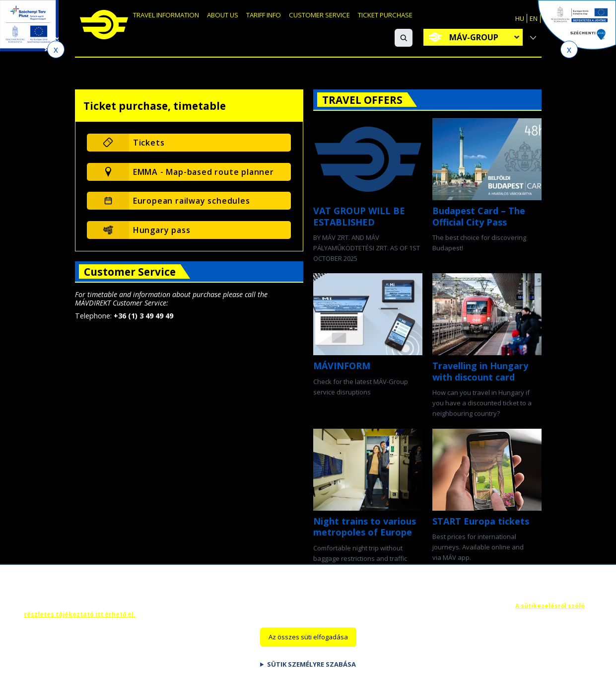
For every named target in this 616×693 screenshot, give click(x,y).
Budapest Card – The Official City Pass (479, 216)
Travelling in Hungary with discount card (480, 371)
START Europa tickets (481, 521)
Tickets (149, 143)
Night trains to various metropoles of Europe (365, 527)
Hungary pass (162, 230)
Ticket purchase (443, 18)
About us (246, 18)
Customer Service (364, 18)
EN (534, 18)
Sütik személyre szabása (311, 673)
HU (520, 18)
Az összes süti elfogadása (308, 645)
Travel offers (362, 100)
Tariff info (297, 18)
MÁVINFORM (342, 366)
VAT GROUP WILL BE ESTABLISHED (359, 216)
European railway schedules (192, 201)
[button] (404, 38)
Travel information (176, 18)
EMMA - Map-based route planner (204, 172)
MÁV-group (474, 37)
